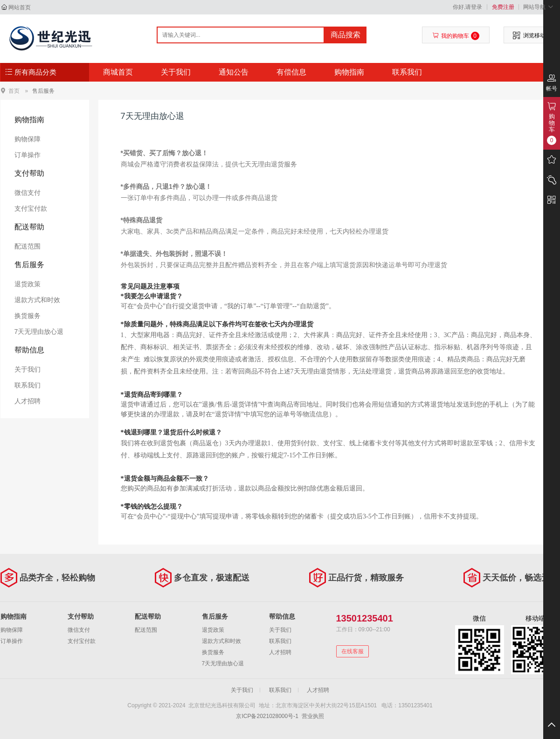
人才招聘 (28, 401)
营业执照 (313, 716)
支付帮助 (29, 173)
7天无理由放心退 (39, 332)
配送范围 (28, 246)
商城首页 (118, 72)
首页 (14, 91)
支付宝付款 (31, 208)
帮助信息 (29, 350)
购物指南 (349, 72)
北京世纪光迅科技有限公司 (50, 38)
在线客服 (353, 651)
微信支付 (28, 193)
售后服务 (43, 91)
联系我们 (407, 72)
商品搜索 (346, 35)
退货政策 (28, 284)
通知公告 (234, 72)
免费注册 (503, 7)
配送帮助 (29, 227)
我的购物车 (456, 36)
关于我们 (176, 72)
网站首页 (20, 7)
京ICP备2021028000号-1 (267, 716)
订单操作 (28, 155)
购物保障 (28, 139)
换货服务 (28, 316)
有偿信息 (291, 72)
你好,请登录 (467, 7)
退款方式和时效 (37, 300)
